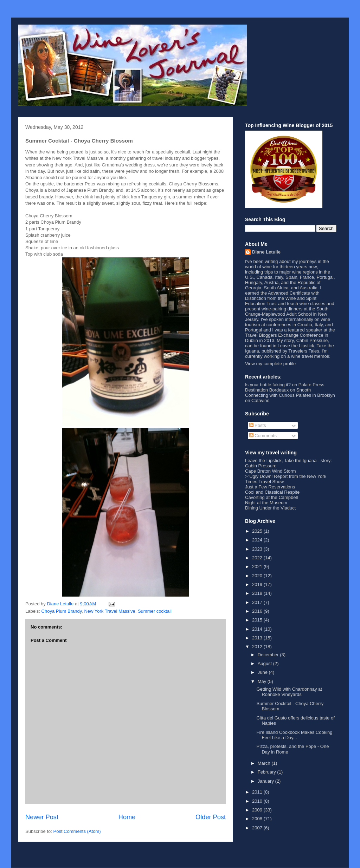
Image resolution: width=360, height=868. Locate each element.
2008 (258, 819)
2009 (258, 810)
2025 (258, 531)
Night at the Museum (266, 503)
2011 (258, 792)
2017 (258, 602)
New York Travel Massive (110, 611)
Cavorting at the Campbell (271, 497)
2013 (258, 638)
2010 (258, 801)
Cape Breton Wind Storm (271, 471)
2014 (258, 629)
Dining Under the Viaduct (270, 508)
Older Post (211, 817)
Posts (258, 425)
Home (127, 817)
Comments (263, 436)
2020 (258, 576)
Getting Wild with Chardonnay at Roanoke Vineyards (289, 692)
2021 (258, 567)
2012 (258, 647)
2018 (258, 593)
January (266, 781)
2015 (258, 620)
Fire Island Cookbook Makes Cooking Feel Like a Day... (294, 735)
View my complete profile (270, 364)
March (265, 763)
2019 (258, 584)
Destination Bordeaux (267, 390)
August (265, 663)
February (268, 772)
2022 (258, 558)
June (263, 672)
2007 (258, 828)
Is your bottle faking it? (268, 385)
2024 (258, 540)
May (263, 681)
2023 (258, 549)
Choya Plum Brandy (62, 611)
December (269, 655)
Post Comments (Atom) (77, 831)
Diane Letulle (266, 252)
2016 (258, 611)
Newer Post (42, 817)
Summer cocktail (155, 611)
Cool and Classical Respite (272, 492)
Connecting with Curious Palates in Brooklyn (290, 395)
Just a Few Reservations (270, 487)
